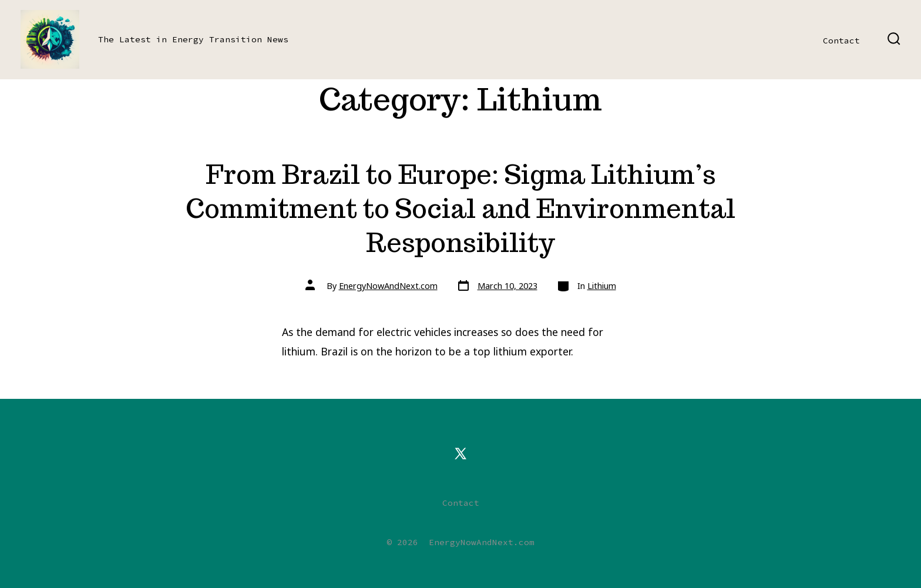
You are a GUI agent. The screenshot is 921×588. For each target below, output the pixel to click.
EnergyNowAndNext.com (388, 286)
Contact (841, 41)
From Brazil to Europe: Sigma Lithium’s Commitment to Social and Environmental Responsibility (460, 208)
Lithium (602, 286)
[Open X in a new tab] (460, 453)
